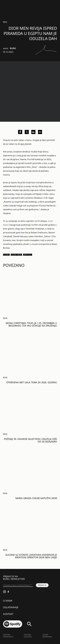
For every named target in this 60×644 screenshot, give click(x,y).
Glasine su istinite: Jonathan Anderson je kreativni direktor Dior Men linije (31, 556)
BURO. (13, 48)
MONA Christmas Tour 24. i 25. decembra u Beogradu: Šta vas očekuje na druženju (31, 324)
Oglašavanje (11, 607)
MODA (5, 493)
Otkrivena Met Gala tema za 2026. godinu (32, 382)
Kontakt (8, 614)
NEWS (5, 318)
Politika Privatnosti (8, 636)
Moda (5, 22)
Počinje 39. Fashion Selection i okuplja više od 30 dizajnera (30, 440)
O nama (8, 601)
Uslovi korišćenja (47, 636)
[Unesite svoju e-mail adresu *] (18, 585)
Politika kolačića (28, 636)
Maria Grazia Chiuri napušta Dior (36, 498)
